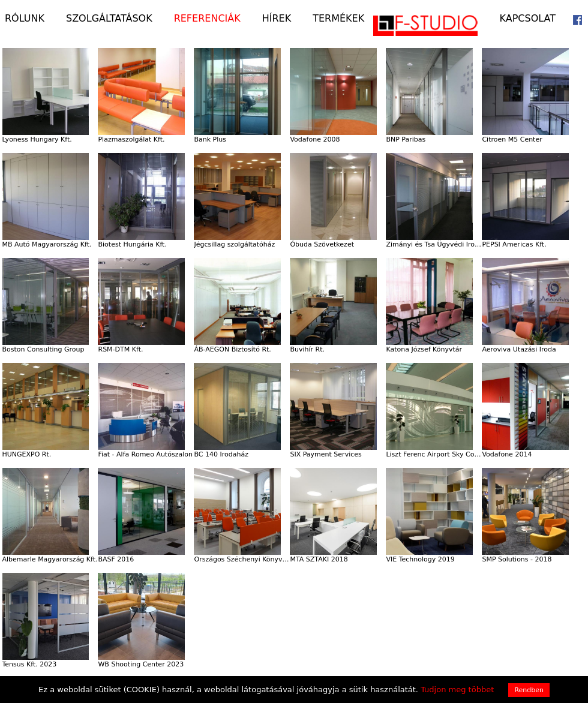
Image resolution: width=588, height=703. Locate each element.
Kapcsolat (528, 19)
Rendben (529, 690)
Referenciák (207, 19)
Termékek (338, 19)
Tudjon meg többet (457, 690)
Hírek (277, 19)
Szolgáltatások (109, 19)
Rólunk (25, 19)
